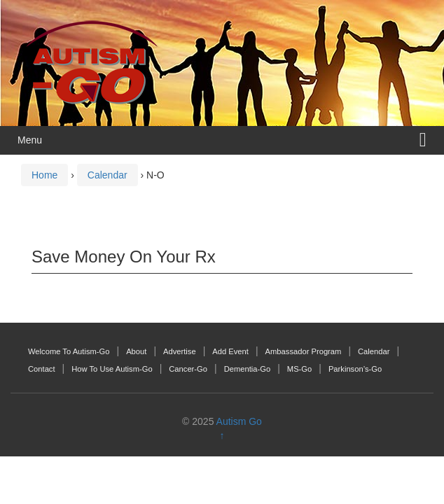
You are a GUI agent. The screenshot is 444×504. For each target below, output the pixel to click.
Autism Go (239, 421)
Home (44, 175)
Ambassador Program (304, 351)
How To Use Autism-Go (112, 369)
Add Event (230, 351)
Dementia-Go (248, 369)
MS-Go (299, 369)
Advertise (180, 351)
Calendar (107, 175)
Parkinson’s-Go (355, 369)
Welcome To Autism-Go (69, 351)
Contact (42, 369)
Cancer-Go (188, 369)
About (136, 351)
